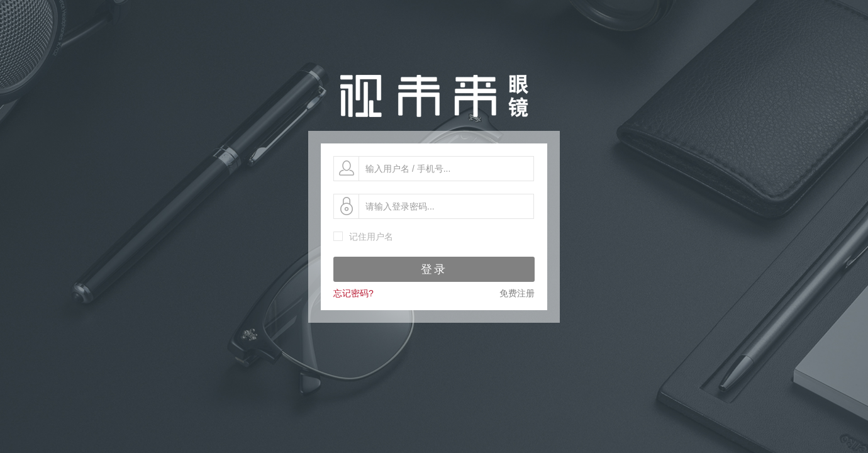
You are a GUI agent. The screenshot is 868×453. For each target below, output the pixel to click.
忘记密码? (353, 293)
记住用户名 (371, 237)
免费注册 (517, 293)
